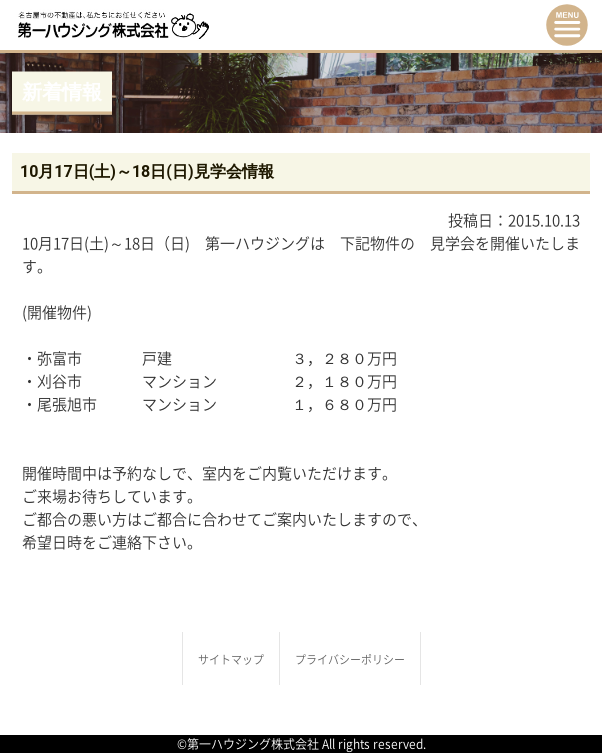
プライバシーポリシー (350, 659)
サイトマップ (231, 659)
